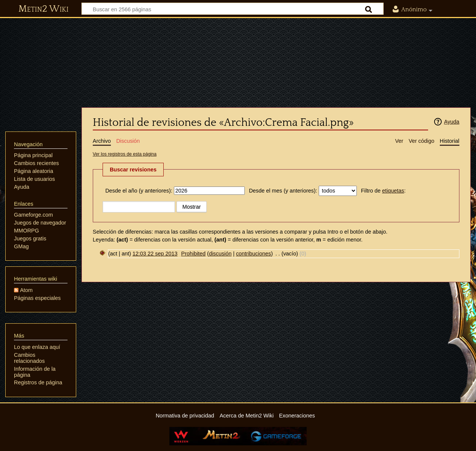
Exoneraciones (297, 416)
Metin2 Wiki (44, 9)
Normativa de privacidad (185, 416)
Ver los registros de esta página (125, 154)
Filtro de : (383, 191)
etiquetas (393, 191)
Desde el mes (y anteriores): (283, 191)
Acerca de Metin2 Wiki (246, 416)
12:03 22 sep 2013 (155, 254)
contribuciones (254, 254)
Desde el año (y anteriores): (139, 191)
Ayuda (452, 122)
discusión (220, 254)
